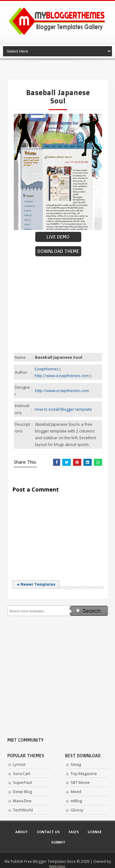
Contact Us (48, 832)
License (95, 832)
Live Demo (58, 237)
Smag (76, 764)
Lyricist (19, 764)
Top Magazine (84, 773)
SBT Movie (80, 782)
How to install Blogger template (63, 409)
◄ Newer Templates (36, 584)
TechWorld (23, 810)
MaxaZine (22, 801)
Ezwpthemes (47, 369)
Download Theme (58, 251)
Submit (58, 842)
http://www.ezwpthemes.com (62, 376)
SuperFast (22, 782)
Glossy (77, 810)
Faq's (74, 832)
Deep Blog (22, 792)
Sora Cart (22, 773)
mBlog (76, 801)
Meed (76, 792)
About (22, 832)
